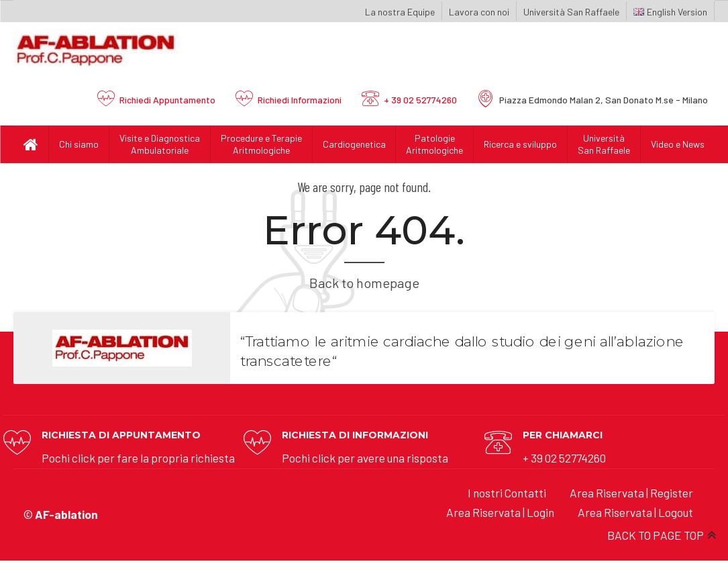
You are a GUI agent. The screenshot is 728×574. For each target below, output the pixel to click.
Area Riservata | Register (631, 493)
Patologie (434, 144)
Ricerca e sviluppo (520, 144)
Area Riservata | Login (500, 512)
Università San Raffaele (571, 12)
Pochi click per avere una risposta (365, 458)
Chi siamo (79, 144)
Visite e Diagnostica (160, 144)
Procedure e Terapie (261, 144)
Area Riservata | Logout (635, 512)
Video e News (678, 144)
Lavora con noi (479, 12)
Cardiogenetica (354, 144)
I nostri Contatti (507, 493)
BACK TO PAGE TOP (656, 535)
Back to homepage (364, 283)
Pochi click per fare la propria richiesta (138, 458)
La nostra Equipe (400, 12)
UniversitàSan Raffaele (604, 144)
